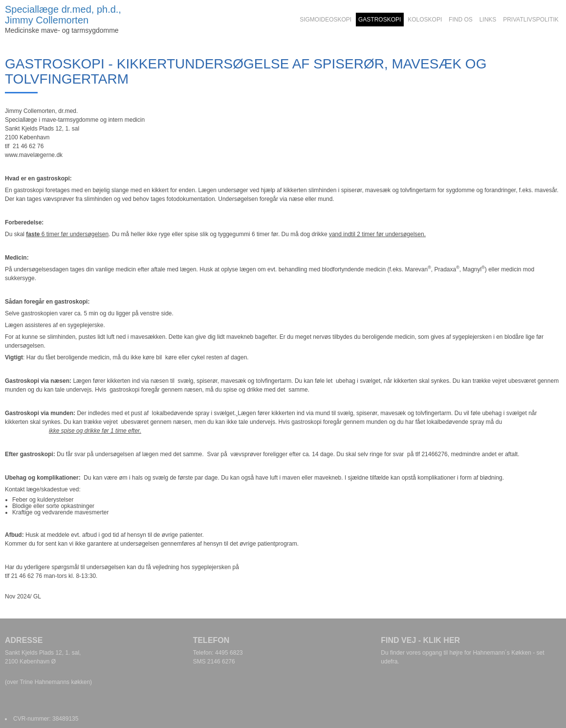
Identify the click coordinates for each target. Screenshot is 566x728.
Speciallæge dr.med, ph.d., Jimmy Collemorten (63, 15)
